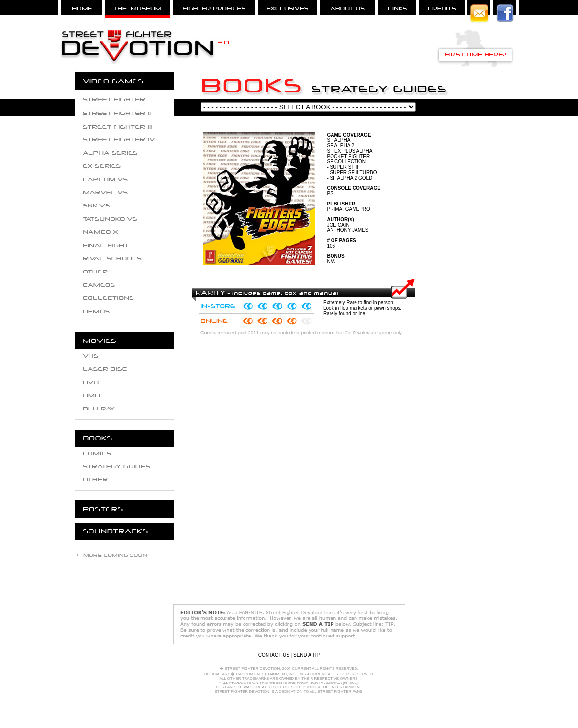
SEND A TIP (307, 655)
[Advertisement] (478, 276)
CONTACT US (274, 655)
